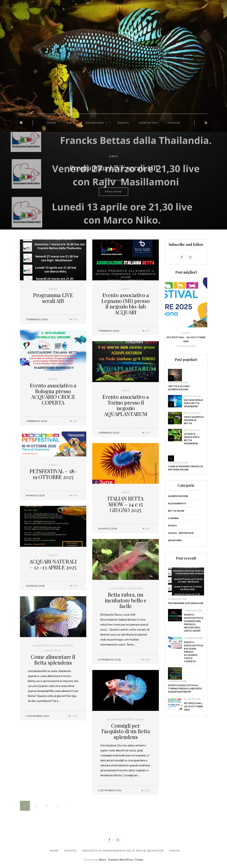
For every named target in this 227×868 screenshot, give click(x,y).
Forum (174, 851)
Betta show (53, 651)
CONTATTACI (149, 123)
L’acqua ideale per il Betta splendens (194, 403)
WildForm (136, 588)
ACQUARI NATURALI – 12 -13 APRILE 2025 (53, 564)
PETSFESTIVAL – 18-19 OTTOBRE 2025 (53, 474)
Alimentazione (43, 646)
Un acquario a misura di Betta (194, 420)
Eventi (113, 156)
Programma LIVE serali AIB (53, 298)
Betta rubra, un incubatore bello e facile (126, 600)
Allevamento (118, 588)
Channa (173, 518)
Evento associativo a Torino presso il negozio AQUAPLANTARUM (126, 405)
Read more (113, 192)
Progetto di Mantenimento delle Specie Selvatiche (123, 851)
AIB (69, 123)
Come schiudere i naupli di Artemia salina (186, 468)
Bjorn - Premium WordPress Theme (121, 860)
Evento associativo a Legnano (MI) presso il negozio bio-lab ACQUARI (126, 304)
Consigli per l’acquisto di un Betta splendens (126, 731)
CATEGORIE (95, 123)
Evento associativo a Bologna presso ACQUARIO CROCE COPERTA (53, 394)
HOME (52, 123)
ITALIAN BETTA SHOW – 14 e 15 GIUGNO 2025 (126, 504)
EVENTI (123, 123)
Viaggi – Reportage (181, 533)
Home (54, 851)
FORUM (174, 123)
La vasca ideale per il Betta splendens (192, 439)
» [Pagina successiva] (69, 806)
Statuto (70, 851)
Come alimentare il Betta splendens (53, 660)
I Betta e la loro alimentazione (179, 388)
